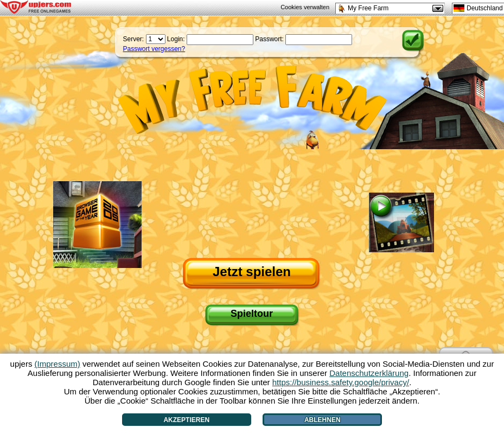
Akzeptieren (186, 420)
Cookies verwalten (305, 7)
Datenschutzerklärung (369, 373)
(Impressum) (58, 364)
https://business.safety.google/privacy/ (341, 382)
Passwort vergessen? (154, 49)
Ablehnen (323, 420)
